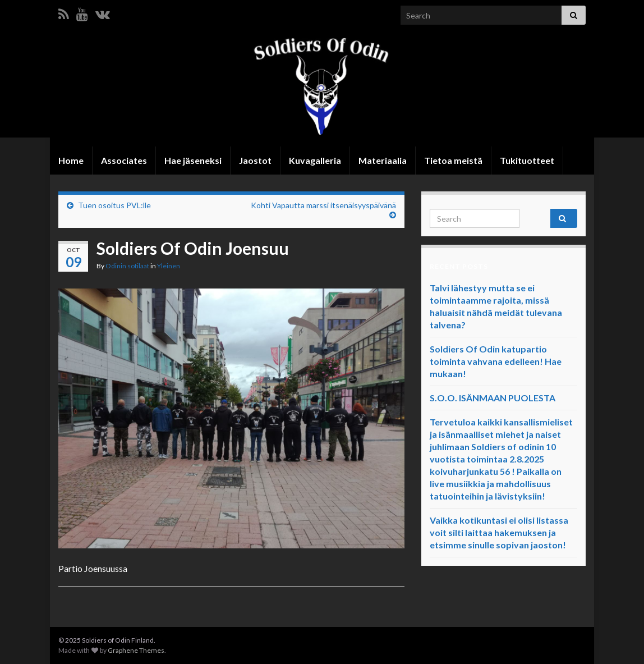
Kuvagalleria (315, 160)
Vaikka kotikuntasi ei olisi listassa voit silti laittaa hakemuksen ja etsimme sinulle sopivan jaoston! (499, 532)
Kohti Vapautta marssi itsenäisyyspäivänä (323, 205)
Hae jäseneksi (193, 160)
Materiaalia (383, 160)
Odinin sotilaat (127, 266)
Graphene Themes (136, 650)
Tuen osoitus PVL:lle (114, 205)
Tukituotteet (527, 160)
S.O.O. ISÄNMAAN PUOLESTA (493, 398)
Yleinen (169, 266)
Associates (124, 160)
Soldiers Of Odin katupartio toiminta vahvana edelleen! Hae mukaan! (496, 361)
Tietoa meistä (453, 160)
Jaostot (255, 160)
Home (71, 160)
